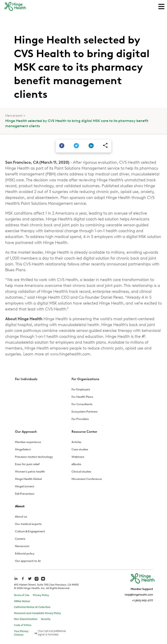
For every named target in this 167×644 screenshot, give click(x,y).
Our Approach (26, 432)
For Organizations (85, 379)
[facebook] (62, 146)
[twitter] (76, 146)
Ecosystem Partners (85, 412)
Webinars (78, 457)
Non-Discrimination (26, 619)
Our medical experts (28, 524)
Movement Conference (87, 479)
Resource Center (84, 432)
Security (46, 619)
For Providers (80, 419)
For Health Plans (82, 397)
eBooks (76, 464)
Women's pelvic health (30, 472)
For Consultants (82, 404)
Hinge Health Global (28, 479)
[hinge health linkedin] (16, 581)
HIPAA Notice (22, 601)
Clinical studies (81, 472)
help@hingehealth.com (139, 595)
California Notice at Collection (32, 607)
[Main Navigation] (161, 6)
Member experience (28, 442)
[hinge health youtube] (43, 578)
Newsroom (14, 116)
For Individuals (26, 379)
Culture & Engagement (30, 531)
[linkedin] (91, 146)
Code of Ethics (23, 625)
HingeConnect (25, 486)
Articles (76, 442)
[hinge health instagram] (37, 578)
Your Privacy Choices (21, 633)
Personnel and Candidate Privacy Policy (37, 613)
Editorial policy (25, 553)
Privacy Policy (41, 595)
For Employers (81, 389)
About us (21, 517)
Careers (20, 539)
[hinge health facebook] (23, 581)
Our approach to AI (28, 561)
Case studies (80, 449)
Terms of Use (22, 595)
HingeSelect (23, 449)
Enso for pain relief (27, 464)
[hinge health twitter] (30, 581)
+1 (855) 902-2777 (143, 601)
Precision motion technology (34, 457)
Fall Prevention (25, 494)
